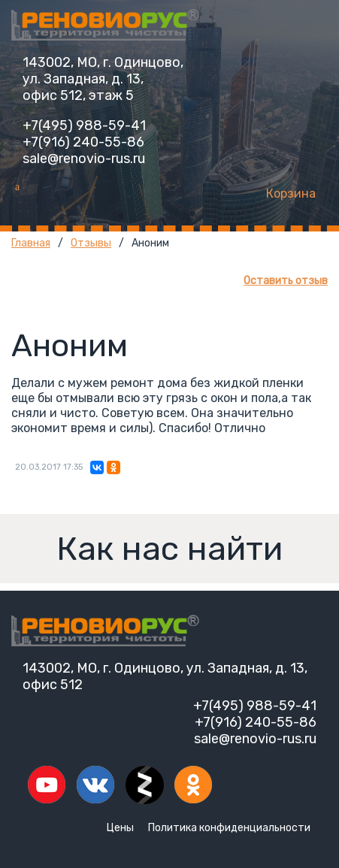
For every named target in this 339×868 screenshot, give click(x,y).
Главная (31, 243)
